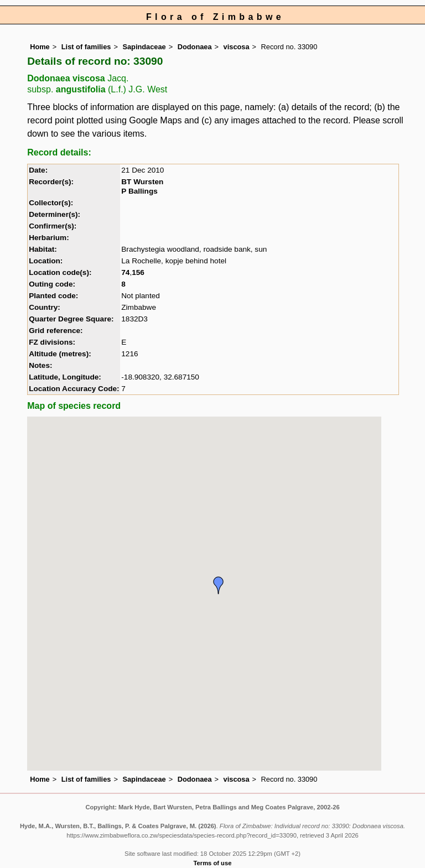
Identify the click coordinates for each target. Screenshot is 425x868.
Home (40, 47)
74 (125, 272)
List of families (86, 47)
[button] (219, 585)
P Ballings (139, 191)
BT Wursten (142, 182)
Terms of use (213, 863)
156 (138, 272)
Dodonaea (195, 47)
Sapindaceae (144, 47)
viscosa (237, 47)
